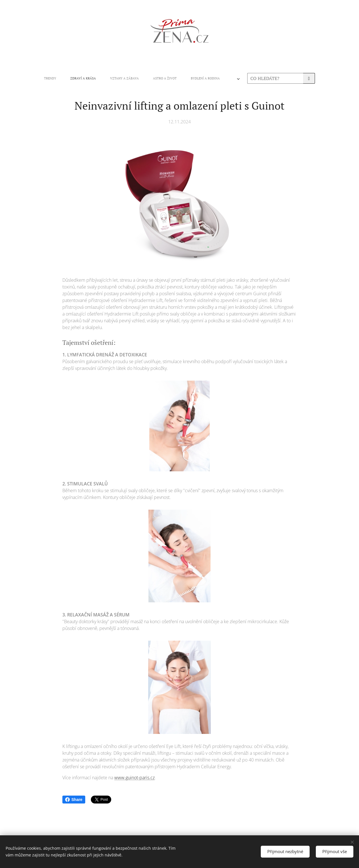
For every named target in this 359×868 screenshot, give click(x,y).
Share (74, 800)
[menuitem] (104, 78)
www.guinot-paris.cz (134, 778)
